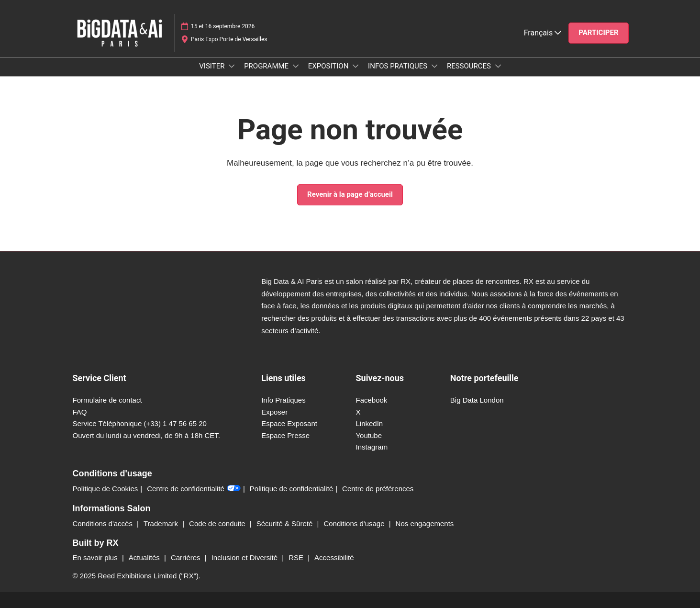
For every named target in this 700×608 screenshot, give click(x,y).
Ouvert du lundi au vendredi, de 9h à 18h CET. (147, 435)
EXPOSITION (329, 66)
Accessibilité (334, 557)
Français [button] (543, 33)
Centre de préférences (378, 489)
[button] (598, 33)
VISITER (213, 66)
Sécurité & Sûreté (286, 524)
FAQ (80, 412)
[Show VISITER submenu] (232, 66)
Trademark (162, 524)
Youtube (369, 435)
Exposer (274, 412)
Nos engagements (425, 524)
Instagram (372, 447)
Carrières (187, 557)
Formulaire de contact (107, 400)
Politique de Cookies (106, 489)
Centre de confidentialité (194, 488)
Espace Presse (285, 435)
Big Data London (477, 400)
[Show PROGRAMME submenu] (296, 66)
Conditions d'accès (104, 524)
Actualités (145, 557)
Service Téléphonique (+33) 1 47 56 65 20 (140, 423)
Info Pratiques (283, 400)
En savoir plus (96, 557)
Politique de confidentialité (291, 489)
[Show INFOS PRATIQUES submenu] (434, 66)
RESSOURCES (470, 66)
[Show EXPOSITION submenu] (356, 66)
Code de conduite (218, 524)
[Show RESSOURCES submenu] (498, 66)
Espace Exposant (289, 423)
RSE (297, 557)
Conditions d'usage (355, 524)
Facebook (371, 400)
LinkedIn (369, 423)
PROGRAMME (267, 66)
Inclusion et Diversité (246, 557)
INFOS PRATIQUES (399, 66)
